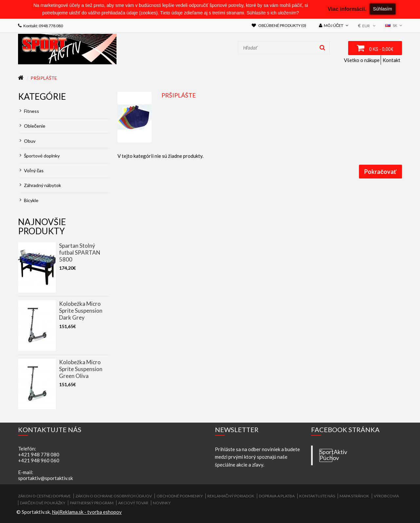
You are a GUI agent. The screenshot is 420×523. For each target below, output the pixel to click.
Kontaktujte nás (317, 496)
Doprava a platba (277, 496)
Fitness (29, 111)
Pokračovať (380, 172)
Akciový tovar (133, 503)
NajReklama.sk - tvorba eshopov (87, 512)
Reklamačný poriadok (231, 496)
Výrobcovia (386, 496)
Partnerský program (92, 503)
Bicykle (29, 200)
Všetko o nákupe (362, 60)
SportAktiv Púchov (326, 455)
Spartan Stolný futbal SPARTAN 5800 (80, 252)
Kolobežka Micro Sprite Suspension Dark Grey (81, 311)
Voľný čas (32, 170)
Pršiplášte (44, 78)
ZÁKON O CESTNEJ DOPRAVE (44, 496)
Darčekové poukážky (43, 503)
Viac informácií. (347, 9)
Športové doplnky (40, 156)
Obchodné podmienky (180, 496)
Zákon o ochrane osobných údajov (114, 496)
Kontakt (391, 60)
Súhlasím (383, 9)
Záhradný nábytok (40, 185)
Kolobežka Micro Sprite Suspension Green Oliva (81, 369)
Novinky (162, 503)
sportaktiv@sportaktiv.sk (45, 478)
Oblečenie (32, 126)
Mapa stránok (354, 496)
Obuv (28, 141)
